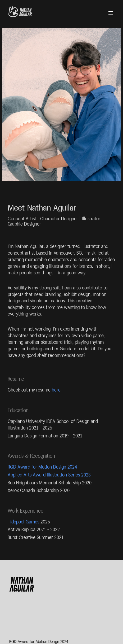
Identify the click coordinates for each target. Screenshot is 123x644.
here (56, 390)
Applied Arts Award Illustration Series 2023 (49, 475)
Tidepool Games (23, 522)
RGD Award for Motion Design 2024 (42, 467)
